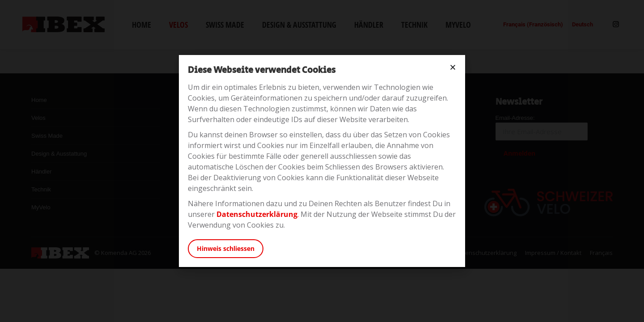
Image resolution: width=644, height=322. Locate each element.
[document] (322, 161)
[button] (453, 67)
